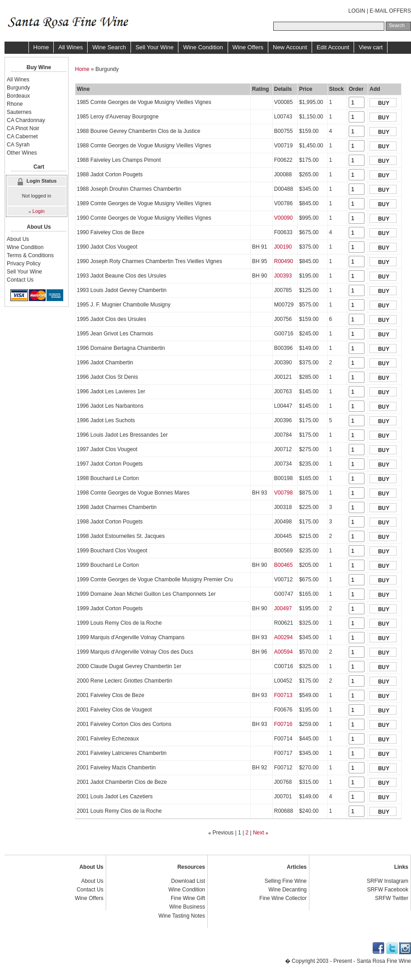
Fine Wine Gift (188, 898)
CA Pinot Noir (23, 128)
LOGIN (357, 11)
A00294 (283, 637)
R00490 (284, 261)
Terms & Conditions (30, 255)
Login (39, 211)
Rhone (15, 104)
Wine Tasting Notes (182, 916)
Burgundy (18, 88)
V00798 (283, 493)
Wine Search (109, 47)
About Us (18, 239)
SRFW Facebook (388, 890)
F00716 (283, 724)
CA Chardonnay (26, 120)
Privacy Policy (24, 264)
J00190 (283, 247)
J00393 (283, 276)
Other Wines (22, 153)
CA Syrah (18, 145)
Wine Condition (203, 47)
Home (41, 47)
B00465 (283, 565)
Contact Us (20, 280)
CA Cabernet (22, 137)
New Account (290, 47)
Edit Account (333, 47)
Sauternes (19, 112)
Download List (188, 881)
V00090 (283, 218)
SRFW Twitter (392, 898)
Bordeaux (18, 96)
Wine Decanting (287, 890)
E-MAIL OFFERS (390, 11)
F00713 (283, 695)
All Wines (70, 47)
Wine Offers (248, 47)
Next (259, 833)
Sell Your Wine (155, 47)
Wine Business (187, 907)
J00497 (283, 608)
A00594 (283, 652)
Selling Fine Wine (286, 881)
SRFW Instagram (388, 881)
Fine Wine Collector (283, 898)
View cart (371, 47)
